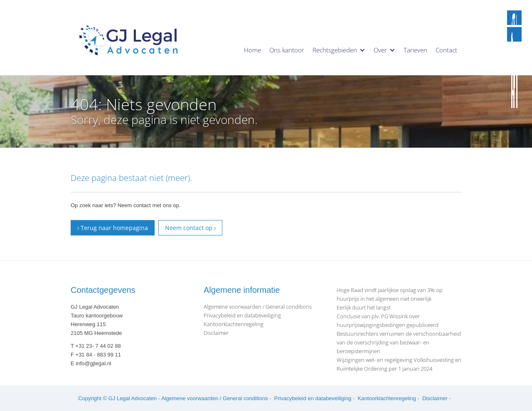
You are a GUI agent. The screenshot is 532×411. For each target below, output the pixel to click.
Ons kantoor (287, 50)
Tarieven (415, 50)
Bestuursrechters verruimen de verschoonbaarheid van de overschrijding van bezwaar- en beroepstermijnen (399, 342)
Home (252, 50)
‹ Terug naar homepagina (113, 228)
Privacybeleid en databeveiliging (242, 315)
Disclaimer (216, 333)
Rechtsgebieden (335, 50)
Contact (446, 50)
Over (380, 50)
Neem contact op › (190, 228)
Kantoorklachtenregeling (234, 324)
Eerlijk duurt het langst (364, 307)
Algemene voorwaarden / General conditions (258, 307)
